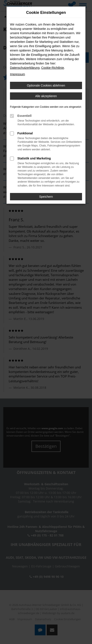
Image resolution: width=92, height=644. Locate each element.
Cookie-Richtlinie (53, 68)
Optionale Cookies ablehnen (46, 85)
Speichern (46, 197)
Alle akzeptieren (46, 96)
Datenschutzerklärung (25, 68)
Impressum (17, 74)
